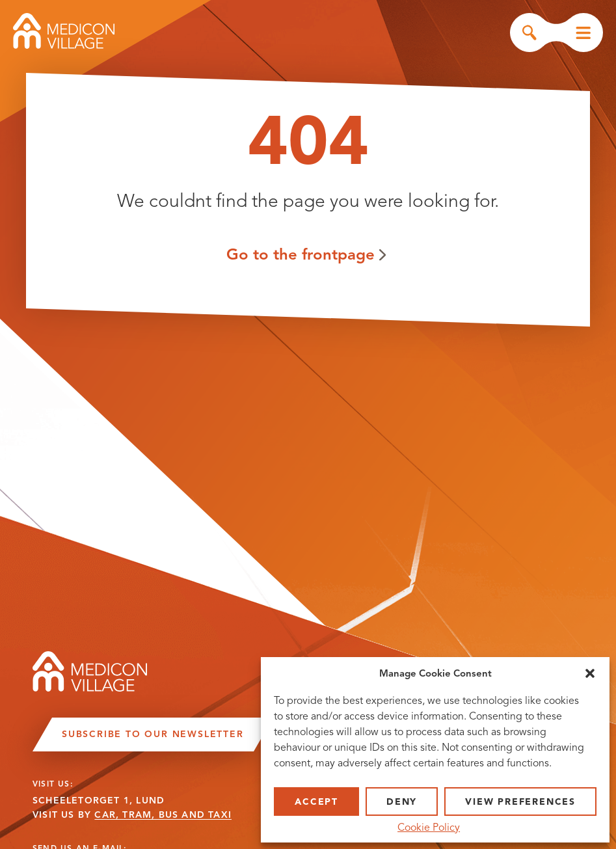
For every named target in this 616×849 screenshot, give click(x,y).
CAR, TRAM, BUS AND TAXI (163, 815)
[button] (590, 673)
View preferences (520, 802)
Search (529, 33)
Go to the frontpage (301, 254)
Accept (316, 802)
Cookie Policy (429, 828)
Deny (402, 802)
